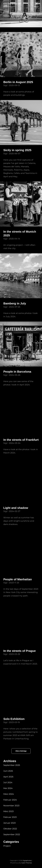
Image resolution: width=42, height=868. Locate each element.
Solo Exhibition (14, 719)
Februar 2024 (10, 800)
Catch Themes (27, 863)
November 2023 (11, 806)
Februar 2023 (10, 817)
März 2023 (8, 811)
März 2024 (9, 794)
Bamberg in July (15, 303)
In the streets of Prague (20, 651)
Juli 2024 (8, 783)
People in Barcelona (17, 372)
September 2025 (12, 765)
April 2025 (8, 777)
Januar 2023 (9, 823)
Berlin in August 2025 (18, 82)
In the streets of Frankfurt (21, 440)
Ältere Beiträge (21, 751)
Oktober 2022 (10, 829)
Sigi (5, 85)
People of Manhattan (18, 579)
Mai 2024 (8, 788)
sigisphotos (12, 4)
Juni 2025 (8, 771)
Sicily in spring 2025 (17, 150)
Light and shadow (16, 508)
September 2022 (12, 834)
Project (7, 846)
